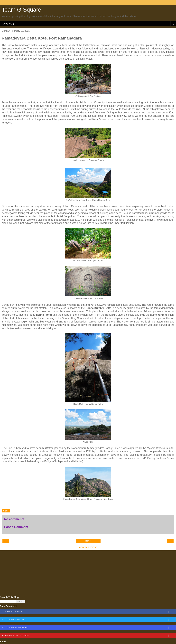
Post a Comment (16, 527)
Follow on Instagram (89, 628)
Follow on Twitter (89, 620)
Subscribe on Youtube (89, 636)
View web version (88, 547)
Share (6, 511)
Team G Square (21, 10)
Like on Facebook (89, 612)
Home (88, 541)
